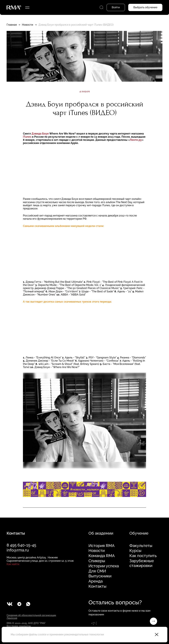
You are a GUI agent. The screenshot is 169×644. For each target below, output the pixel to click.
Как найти (13, 564)
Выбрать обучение (145, 7)
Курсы (135, 551)
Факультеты (141, 546)
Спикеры (97, 561)
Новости (28, 25)
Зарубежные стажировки (142, 563)
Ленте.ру (136, 140)
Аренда (96, 581)
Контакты (97, 586)
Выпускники (100, 576)
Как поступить (143, 556)
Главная (12, 25)
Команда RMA (102, 556)
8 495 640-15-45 (21, 545)
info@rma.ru (18, 550)
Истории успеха (104, 566)
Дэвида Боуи (40, 134)
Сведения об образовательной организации (31, 615)
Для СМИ (97, 571)
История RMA (101, 546)
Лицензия (12, 618)
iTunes (27, 137)
